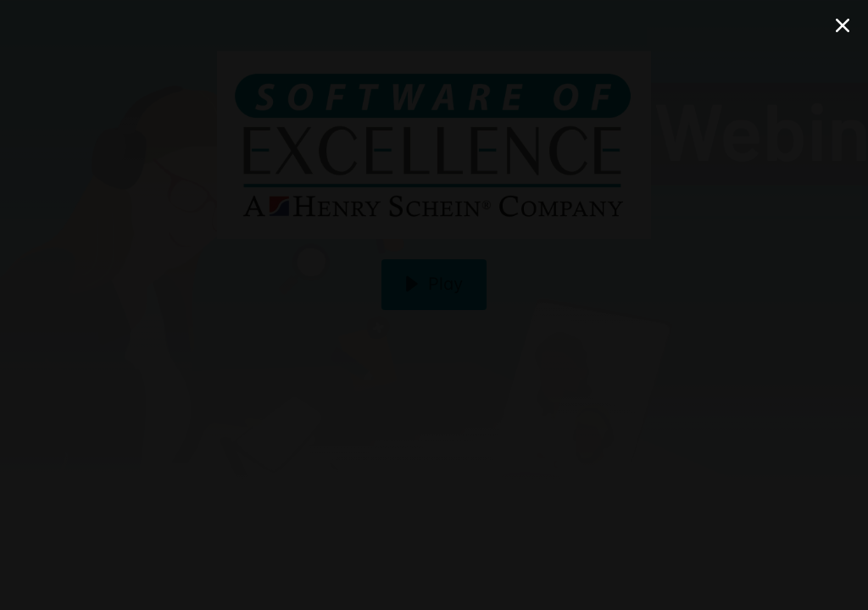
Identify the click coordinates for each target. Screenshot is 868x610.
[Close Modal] (843, 25)
